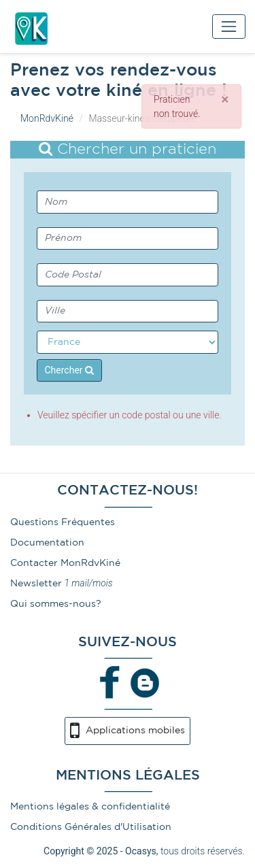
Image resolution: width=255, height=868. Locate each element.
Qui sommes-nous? (56, 604)
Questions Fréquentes (63, 522)
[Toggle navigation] (229, 26)
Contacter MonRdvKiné (65, 563)
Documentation (47, 543)
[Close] (225, 99)
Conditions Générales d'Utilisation (91, 827)
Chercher (70, 370)
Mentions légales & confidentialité (90, 807)
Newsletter (36, 584)
